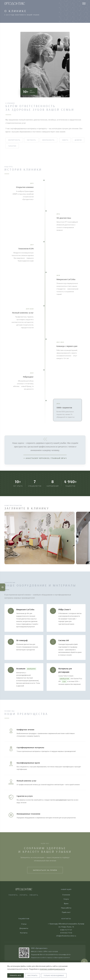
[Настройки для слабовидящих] (3, 587)
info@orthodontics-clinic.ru (66, 936)
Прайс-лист (66, 912)
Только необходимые (54, 975)
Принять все (15, 975)
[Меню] (84, 4)
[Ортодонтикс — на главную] (15, 4)
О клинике (66, 895)
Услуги (66, 899)
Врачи (66, 903)
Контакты (24, 933)
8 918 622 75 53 (66, 933)
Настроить (32, 975)
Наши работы (66, 908)
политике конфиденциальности (52, 969)
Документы (24, 928)
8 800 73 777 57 (66, 930)
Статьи (24, 924)
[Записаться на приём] (84, 962)
